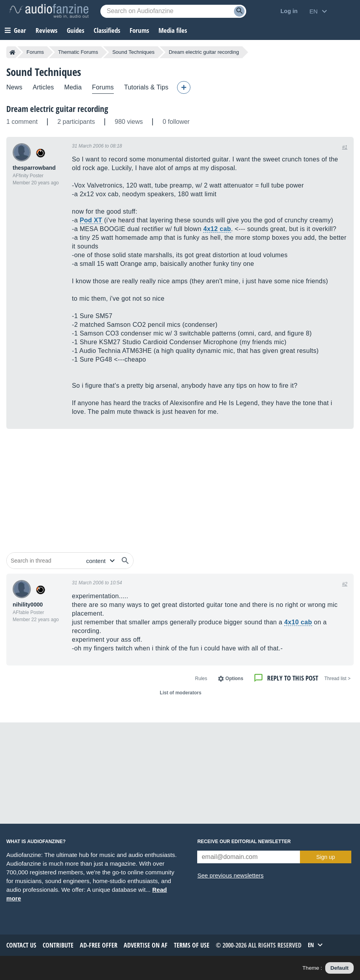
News (14, 87)
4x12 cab (217, 229)
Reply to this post (293, 678)
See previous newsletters (230, 875)
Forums (35, 52)
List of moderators (180, 693)
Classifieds (107, 30)
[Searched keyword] (173, 11)
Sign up (325, 857)
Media (73, 87)
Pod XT (91, 220)
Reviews (46, 30)
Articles (43, 87)
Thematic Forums (78, 52)
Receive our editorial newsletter (244, 842)
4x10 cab (298, 622)
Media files (173, 30)
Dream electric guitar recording (57, 109)
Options (234, 679)
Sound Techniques (133, 52)
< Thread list (337, 679)
